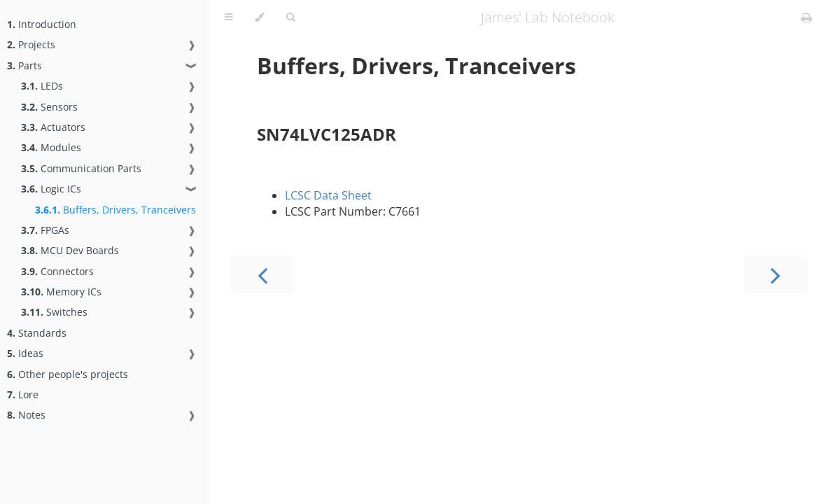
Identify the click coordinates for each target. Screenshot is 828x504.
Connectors (57, 271)
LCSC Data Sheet (328, 195)
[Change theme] (259, 17)
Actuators (53, 127)
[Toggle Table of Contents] (229, 17)
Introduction (42, 24)
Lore (23, 394)
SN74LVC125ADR (327, 134)
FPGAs (45, 230)
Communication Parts (81, 168)
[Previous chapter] (262, 274)
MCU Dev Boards (70, 250)
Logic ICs (51, 189)
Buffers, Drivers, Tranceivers (115, 210)
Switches (54, 312)
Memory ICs (61, 292)
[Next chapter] (776, 274)
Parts (24, 65)
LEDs (42, 86)
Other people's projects (68, 374)
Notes (26, 415)
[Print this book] (807, 17)
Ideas (25, 353)
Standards (37, 333)
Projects (31, 44)
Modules (51, 147)
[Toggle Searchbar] (290, 17)
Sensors (49, 107)
